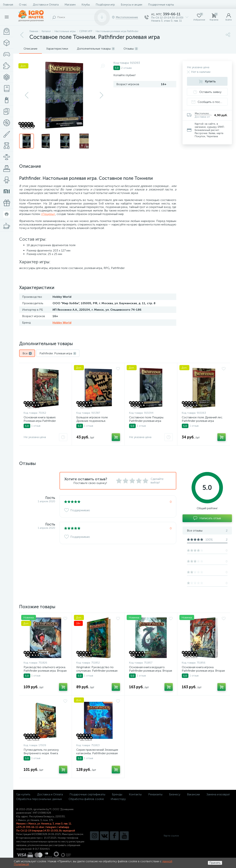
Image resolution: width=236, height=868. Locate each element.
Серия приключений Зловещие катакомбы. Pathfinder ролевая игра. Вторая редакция (97, 753)
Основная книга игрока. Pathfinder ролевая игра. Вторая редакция (203, 671)
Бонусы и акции (131, 5)
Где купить (23, 794)
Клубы (86, 5)
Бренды (117, 794)
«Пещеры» (48, 214)
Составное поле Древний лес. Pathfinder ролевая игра (202, 419)
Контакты (135, 794)
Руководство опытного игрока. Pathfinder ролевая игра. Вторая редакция (45, 671)
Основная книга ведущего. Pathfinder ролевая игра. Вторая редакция (151, 671)
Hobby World (62, 323)
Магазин (70, 5)
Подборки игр (105, 5)
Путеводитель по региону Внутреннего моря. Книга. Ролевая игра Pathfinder (41, 753)
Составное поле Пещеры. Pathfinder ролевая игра (146, 419)
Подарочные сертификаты (87, 794)
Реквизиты (155, 794)
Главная (8, 5)
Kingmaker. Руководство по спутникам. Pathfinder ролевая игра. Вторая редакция (97, 671)
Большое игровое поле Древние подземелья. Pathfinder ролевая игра (92, 421)
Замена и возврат (218, 794)
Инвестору (118, 799)
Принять (215, 863)
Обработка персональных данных (39, 799)
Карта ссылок (171, 836)
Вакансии (193, 794)
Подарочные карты (161, 5)
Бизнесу (175, 794)
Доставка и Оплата (46, 5)
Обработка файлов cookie (86, 799)
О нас (23, 5)
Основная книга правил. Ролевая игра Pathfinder (40, 419)
